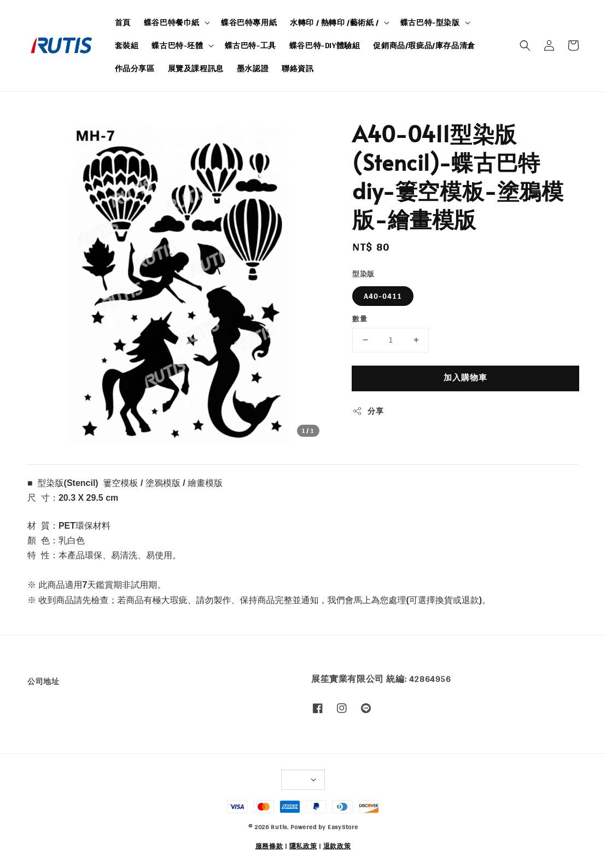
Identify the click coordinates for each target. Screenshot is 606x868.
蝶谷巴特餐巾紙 (172, 22)
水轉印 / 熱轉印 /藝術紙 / (334, 22)
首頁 (123, 22)
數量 (360, 319)
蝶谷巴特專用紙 (249, 22)
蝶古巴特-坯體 (177, 45)
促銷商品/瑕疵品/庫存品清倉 (424, 45)
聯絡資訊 (298, 68)
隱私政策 (303, 846)
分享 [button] (368, 411)
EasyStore (343, 827)
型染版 (363, 274)
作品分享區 (135, 68)
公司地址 (43, 682)
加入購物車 (465, 377)
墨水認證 (253, 68)
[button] (525, 45)
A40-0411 (383, 296)
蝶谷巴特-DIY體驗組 (325, 45)
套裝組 (127, 45)
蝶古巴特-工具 (250, 45)
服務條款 (269, 846)
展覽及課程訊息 (196, 68)
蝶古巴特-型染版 (430, 22)
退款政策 (337, 846)
